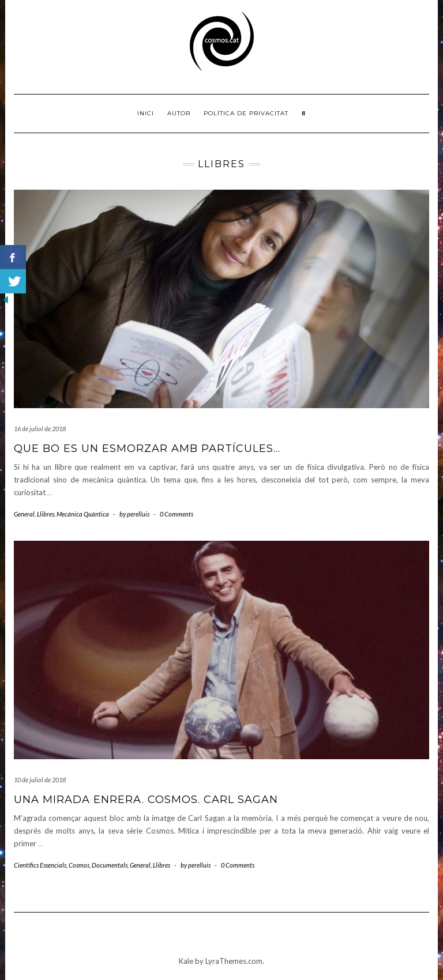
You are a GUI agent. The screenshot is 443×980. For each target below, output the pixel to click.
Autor (179, 113)
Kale (186, 961)
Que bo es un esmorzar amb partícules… (147, 448)
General (24, 514)
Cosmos (79, 865)
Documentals (110, 865)
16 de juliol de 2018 (40, 429)
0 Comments (177, 514)
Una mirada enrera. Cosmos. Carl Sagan (146, 800)
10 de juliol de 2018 (40, 780)
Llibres (46, 514)
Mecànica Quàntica (83, 514)
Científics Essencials (40, 865)
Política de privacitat (246, 113)
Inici (146, 113)
